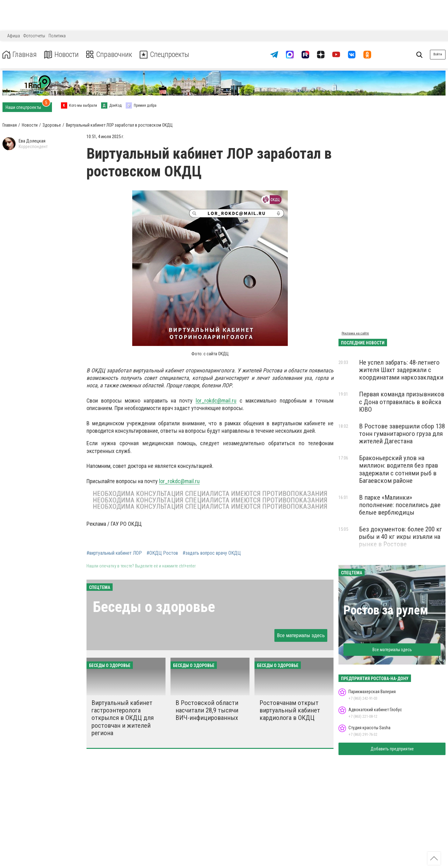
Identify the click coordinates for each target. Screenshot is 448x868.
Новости (62, 55)
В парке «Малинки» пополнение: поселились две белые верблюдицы (400, 505)
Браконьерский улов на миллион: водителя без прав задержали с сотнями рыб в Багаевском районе (399, 469)
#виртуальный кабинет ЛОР (114, 553)
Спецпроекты (166, 55)
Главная (20, 55)
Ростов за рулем (386, 610)
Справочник (110, 55)
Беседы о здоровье (154, 607)
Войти (438, 54)
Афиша (14, 36)
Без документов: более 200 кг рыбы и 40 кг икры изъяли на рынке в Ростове (401, 537)
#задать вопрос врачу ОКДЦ (212, 553)
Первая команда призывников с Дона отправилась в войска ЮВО (402, 402)
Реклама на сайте (355, 333)
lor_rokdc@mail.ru (216, 401)
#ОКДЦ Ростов (162, 553)
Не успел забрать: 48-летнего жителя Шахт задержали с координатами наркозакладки (401, 370)
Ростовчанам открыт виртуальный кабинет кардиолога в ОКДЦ (290, 710)
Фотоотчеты (34, 36)
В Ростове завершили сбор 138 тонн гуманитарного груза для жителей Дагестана (402, 434)
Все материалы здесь (301, 635)
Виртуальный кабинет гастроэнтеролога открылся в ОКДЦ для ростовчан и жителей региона (123, 718)
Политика (57, 36)
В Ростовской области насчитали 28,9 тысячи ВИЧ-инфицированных (207, 710)
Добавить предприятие (392, 749)
